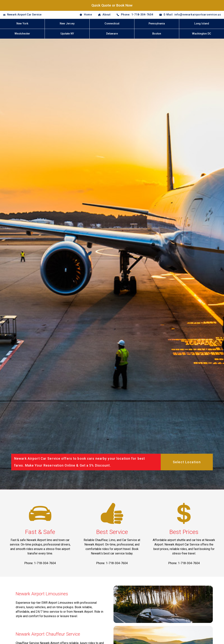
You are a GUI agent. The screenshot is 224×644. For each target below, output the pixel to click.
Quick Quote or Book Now (112, 5)
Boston (157, 34)
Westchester (22, 34)
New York (22, 24)
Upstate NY (67, 34)
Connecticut (112, 24)
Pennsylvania (157, 24)
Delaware (112, 34)
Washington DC (202, 34)
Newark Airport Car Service (24, 15)
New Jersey (67, 24)
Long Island (202, 24)
